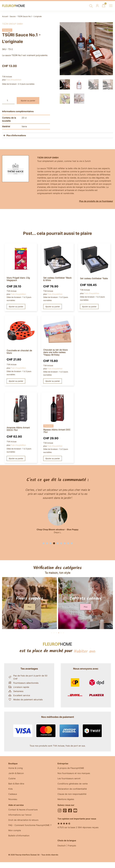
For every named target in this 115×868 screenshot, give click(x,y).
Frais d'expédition (14, 80)
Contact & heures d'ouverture (23, 810)
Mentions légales (66, 799)
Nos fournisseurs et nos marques (74, 773)
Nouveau (13, 799)
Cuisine (12, 778)
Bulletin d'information (19, 836)
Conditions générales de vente (73, 784)
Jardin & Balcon (16, 773)
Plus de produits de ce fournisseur (96, 201)
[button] (43, 543)
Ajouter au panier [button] (16, 307)
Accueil (5, 16)
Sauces (13, 16)
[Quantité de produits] (8, 101)
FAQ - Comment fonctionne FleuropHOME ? (30, 825)
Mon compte (15, 830)
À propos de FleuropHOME (71, 768)
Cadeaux (13, 794)
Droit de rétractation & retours (23, 820)
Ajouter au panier (28, 101)
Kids (10, 789)
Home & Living (16, 768)
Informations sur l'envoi (20, 815)
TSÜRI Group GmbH (13, 24)
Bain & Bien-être (16, 784)
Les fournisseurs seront (69, 778)
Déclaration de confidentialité (72, 789)
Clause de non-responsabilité (72, 794)
